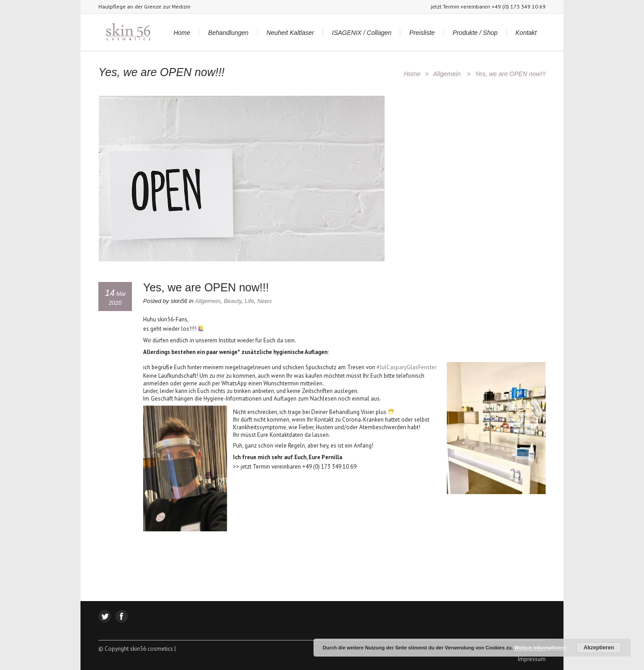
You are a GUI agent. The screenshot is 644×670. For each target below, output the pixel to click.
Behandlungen (228, 33)
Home (182, 33)
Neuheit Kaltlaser (290, 33)
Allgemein (447, 74)
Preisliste (422, 33)
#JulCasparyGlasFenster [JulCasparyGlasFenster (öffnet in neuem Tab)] (407, 367)
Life (249, 301)
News (265, 301)
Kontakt (526, 33)
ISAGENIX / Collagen (362, 33)
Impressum (532, 659)
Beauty (233, 301)
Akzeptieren (599, 648)
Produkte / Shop (475, 33)
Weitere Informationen (540, 648)
